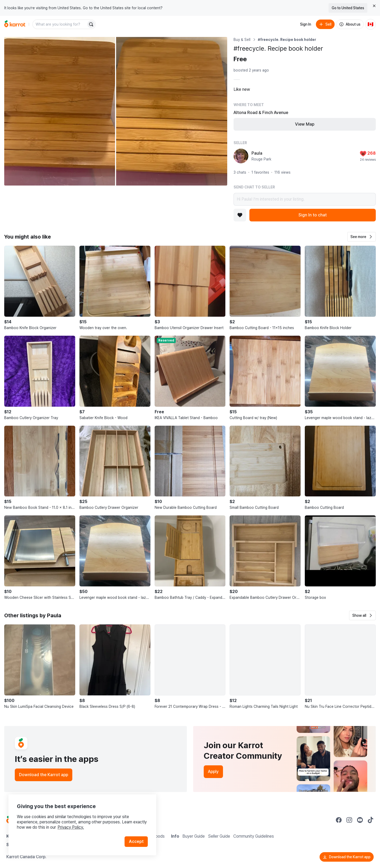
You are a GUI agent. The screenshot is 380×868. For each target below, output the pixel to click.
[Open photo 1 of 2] (60, 111)
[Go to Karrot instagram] (349, 820)
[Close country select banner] (374, 6)
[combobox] (60, 24)
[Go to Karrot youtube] (360, 820)
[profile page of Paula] (241, 156)
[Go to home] (15, 24)
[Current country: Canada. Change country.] (370, 24)
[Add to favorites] (240, 215)
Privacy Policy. (71, 827)
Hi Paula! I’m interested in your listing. (305, 199)
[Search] (91, 24)
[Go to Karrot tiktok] (370, 820)
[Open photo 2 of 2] (172, 111)
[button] (362, 237)
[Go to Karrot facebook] (339, 820)
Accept (136, 841)
